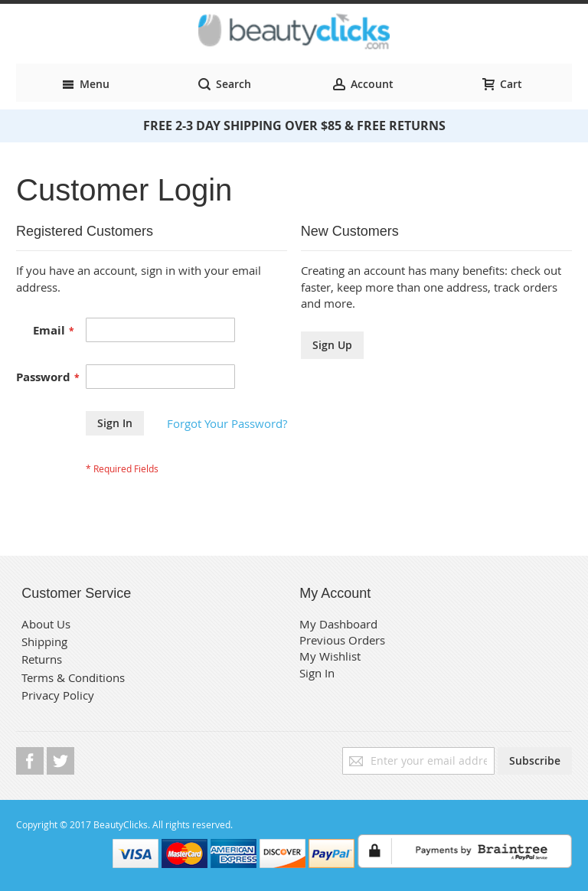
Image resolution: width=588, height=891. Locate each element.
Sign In (317, 673)
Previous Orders (342, 640)
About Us (46, 624)
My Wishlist (330, 656)
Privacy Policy (58, 695)
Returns (42, 659)
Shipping (44, 641)
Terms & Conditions (73, 677)
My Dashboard (338, 624)
